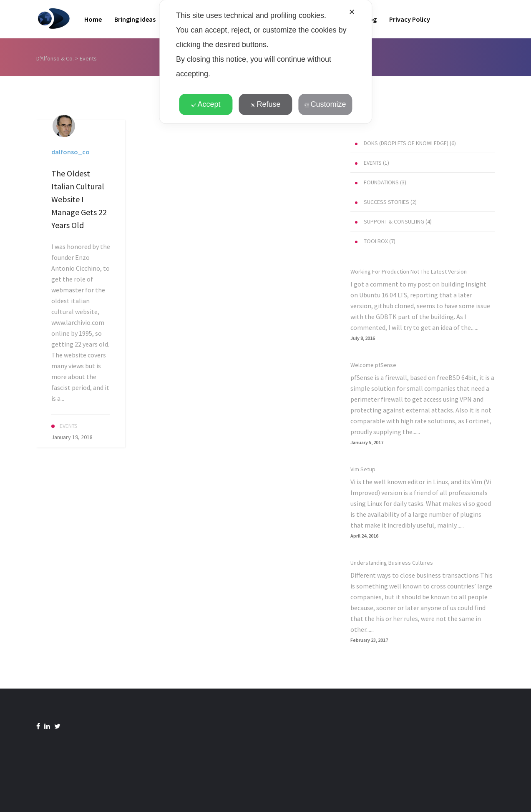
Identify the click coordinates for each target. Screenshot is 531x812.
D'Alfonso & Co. (55, 58)
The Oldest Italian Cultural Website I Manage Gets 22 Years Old (79, 199)
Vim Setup (363, 469)
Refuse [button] (265, 104)
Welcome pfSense (373, 365)
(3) (381, 182)
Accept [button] (206, 104)
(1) (372, 163)
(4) (393, 221)
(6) (405, 143)
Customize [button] (325, 104)
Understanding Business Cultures (392, 563)
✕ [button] (352, 12)
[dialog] (265, 62)
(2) (386, 202)
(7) (375, 241)
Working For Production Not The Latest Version (409, 272)
